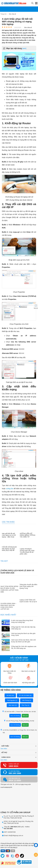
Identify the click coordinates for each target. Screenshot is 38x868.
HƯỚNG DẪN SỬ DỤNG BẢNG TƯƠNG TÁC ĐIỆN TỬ (28, 535)
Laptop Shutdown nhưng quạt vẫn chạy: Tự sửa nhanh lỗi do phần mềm (27, 551)
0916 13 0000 (15, 780)
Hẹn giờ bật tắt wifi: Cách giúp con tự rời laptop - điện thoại (9, 535)
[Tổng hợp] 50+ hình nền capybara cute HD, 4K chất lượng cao (24, 647)
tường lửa (10, 489)
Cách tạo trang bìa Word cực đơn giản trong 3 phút (23, 634)
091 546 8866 (8, 829)
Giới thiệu (5, 746)
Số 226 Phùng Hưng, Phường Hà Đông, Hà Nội (19, 721)
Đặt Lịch (25, 716)
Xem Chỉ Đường (15, 716)
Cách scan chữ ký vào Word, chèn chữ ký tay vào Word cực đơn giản (23, 641)
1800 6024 (13, 766)
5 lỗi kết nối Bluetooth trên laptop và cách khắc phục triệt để (9, 549)
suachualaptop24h (6, 787)
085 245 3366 (15, 773)
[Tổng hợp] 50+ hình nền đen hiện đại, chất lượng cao (23, 628)
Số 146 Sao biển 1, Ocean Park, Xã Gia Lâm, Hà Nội (19, 711)
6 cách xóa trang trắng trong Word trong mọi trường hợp (22, 621)
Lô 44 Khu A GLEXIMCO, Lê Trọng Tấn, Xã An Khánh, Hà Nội (19, 731)
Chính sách (6, 757)
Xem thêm (4, 749)
